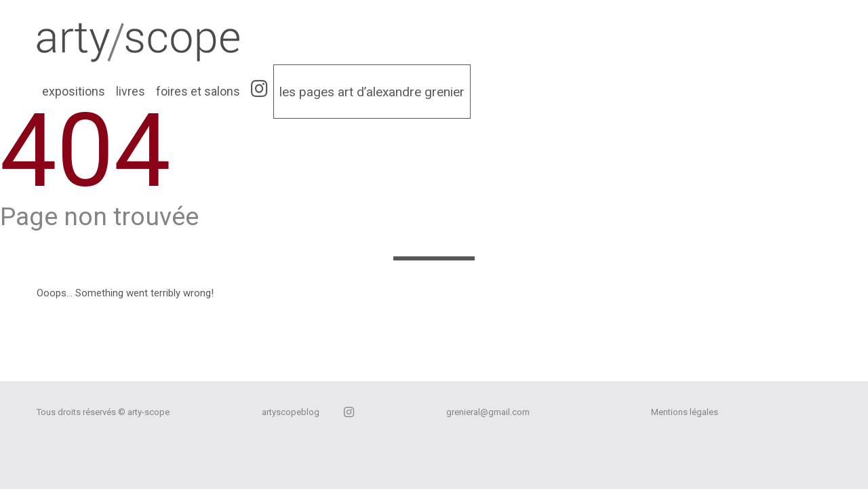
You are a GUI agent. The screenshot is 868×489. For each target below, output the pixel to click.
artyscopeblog (291, 412)
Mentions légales (685, 412)
